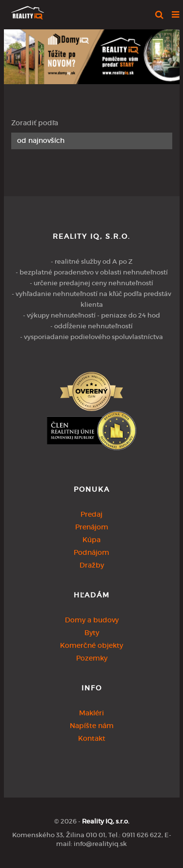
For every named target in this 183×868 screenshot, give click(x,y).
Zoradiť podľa (35, 123)
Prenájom (92, 527)
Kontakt (92, 738)
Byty (92, 633)
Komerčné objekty (91, 645)
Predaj (91, 514)
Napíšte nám (92, 726)
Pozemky (92, 658)
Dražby (92, 565)
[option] (92, 54)
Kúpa (91, 540)
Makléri (91, 713)
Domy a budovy (92, 620)
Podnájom (91, 552)
